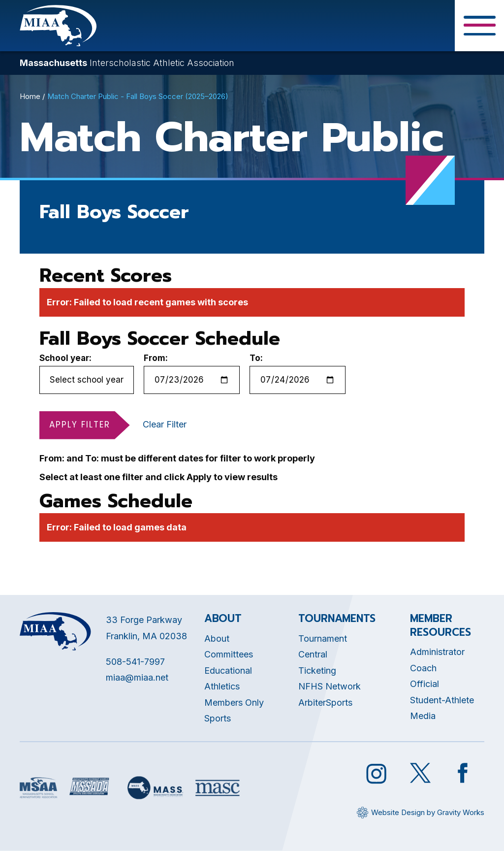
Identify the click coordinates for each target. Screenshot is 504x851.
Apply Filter (80, 425)
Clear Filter (165, 424)
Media (423, 716)
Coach (423, 668)
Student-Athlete (442, 700)
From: (156, 358)
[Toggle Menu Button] (479, 26)
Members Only (234, 703)
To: (256, 358)
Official (425, 684)
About (217, 638)
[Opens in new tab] (38, 788)
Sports (218, 718)
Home (30, 96)
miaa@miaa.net (137, 677)
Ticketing (317, 671)
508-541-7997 (135, 662)
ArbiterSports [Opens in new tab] (325, 703)
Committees (229, 654)
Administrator (437, 652)
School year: (65, 358)
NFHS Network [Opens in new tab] (330, 686)
